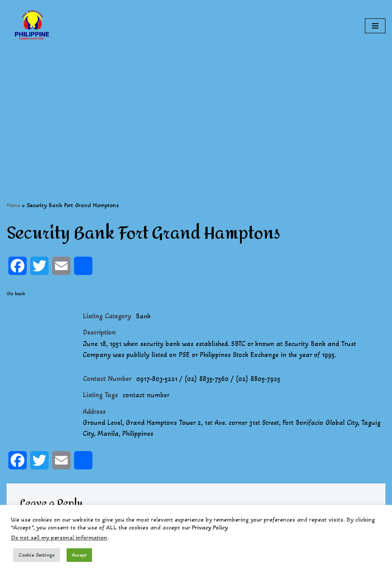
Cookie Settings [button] (37, 555)
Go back (16, 293)
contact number (146, 396)
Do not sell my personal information (59, 538)
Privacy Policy (210, 527)
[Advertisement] (196, 113)
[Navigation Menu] (375, 26)
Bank (143, 316)
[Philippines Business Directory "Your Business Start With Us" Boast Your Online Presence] (33, 26)
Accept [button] (79, 555)
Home (13, 205)
